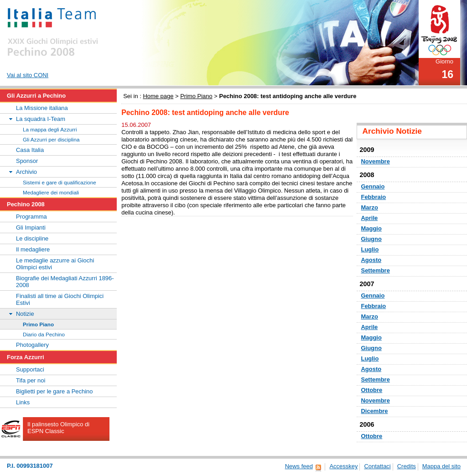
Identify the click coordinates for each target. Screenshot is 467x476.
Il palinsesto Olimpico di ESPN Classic (58, 428)
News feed (299, 466)
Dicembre (375, 411)
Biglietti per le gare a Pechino (54, 391)
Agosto (371, 260)
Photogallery (32, 345)
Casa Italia (30, 150)
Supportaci (30, 369)
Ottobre (372, 390)
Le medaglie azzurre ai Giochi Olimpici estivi (55, 264)
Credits (407, 466)
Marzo (370, 207)
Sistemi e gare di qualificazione (60, 182)
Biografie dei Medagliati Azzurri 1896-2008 (65, 282)
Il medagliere (33, 249)
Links (23, 402)
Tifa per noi (31, 380)
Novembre (376, 161)
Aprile (370, 218)
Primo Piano (196, 96)
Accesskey (343, 466)
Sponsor (27, 161)
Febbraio (374, 197)
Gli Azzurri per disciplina (51, 139)
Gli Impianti (31, 228)
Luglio (370, 249)
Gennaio (373, 186)
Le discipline (32, 238)
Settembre (376, 270)
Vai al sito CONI (28, 75)
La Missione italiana (42, 108)
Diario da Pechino (44, 334)
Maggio (371, 228)
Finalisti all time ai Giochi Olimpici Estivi (60, 299)
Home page (158, 96)
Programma (31, 217)
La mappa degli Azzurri (50, 129)
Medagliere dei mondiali (51, 192)
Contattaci (377, 466)
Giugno (371, 239)
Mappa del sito (441, 466)
